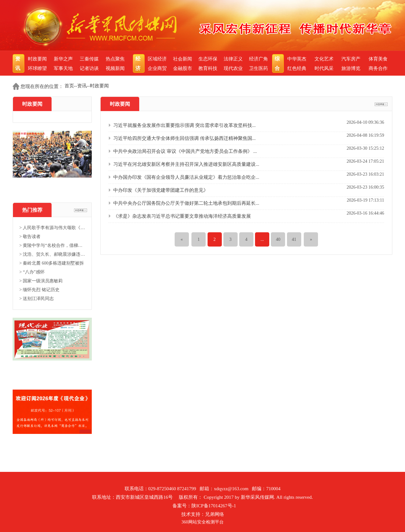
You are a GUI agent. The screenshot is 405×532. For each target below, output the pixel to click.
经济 (139, 63)
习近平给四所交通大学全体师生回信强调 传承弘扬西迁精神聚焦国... (184, 138)
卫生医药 (259, 68)
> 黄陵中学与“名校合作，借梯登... (52, 245)
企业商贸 (157, 68)
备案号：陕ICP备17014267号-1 (204, 506)
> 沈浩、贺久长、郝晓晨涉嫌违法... (52, 254)
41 (294, 239)
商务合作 (378, 68)
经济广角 (259, 59)
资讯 (19, 63)
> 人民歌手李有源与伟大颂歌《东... (52, 228)
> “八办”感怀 (32, 272)
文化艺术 (324, 59)
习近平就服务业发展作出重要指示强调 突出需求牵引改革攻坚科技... (184, 125)
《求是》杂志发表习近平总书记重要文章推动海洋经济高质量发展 (182, 216)
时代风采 (324, 68)
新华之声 (63, 59)
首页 (69, 86)
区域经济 (157, 59)
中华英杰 (297, 59)
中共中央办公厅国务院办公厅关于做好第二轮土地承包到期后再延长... (186, 203)
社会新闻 (183, 59)
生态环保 (208, 59)
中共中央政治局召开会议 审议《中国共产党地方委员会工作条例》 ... (185, 151)
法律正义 (233, 59)
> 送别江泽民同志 (37, 299)
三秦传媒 (89, 59)
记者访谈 (89, 68)
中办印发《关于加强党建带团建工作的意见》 (161, 190)
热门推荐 (32, 210)
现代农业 (233, 68)
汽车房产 (351, 59)
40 (278, 239)
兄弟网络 (215, 514)
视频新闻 (115, 68)
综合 (278, 63)
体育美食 (378, 59)
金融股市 (183, 68)
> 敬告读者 (30, 237)
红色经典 (297, 68)
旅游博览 (351, 68)
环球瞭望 (37, 68)
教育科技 (208, 68)
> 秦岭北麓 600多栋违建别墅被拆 (52, 263)
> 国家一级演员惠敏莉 (41, 281)
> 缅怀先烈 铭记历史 (39, 290)
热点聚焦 (115, 59)
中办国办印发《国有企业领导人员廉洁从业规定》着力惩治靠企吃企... (186, 177)
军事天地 (63, 68)
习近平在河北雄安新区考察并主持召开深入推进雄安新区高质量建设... (186, 164)
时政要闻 (37, 59)
